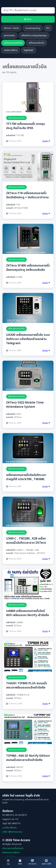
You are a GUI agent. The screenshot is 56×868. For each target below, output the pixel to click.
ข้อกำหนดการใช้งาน (11, 853)
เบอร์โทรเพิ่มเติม (10, 828)
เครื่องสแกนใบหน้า (36, 43)
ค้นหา (28, 19)
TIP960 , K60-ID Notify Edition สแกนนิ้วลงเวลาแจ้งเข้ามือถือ (28, 758)
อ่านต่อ (46, 141)
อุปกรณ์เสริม (9, 36)
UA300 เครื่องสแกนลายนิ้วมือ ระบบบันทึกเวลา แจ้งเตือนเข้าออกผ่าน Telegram (28, 339)
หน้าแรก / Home (11, 28)
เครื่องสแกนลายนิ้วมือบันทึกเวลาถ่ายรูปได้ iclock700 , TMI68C (26, 477)
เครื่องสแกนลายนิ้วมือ (13, 43)
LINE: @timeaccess (12, 832)
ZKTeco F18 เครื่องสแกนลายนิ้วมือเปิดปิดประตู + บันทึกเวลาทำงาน (27, 195)
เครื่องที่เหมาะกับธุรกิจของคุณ (34, 36)
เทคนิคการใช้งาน (11, 50)
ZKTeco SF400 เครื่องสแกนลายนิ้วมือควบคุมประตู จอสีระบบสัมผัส (28, 268)
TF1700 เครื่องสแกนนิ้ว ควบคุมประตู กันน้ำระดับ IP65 (26, 126)
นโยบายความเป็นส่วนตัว (13, 848)
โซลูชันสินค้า (29, 50)
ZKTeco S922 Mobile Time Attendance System (25, 405)
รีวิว (48, 28)
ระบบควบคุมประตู (33, 28)
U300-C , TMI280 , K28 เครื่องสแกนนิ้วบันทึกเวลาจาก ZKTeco (26, 541)
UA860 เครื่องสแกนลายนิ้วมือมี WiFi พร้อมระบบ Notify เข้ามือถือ (28, 613)
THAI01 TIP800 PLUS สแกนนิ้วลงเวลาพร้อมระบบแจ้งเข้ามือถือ (27, 685)
